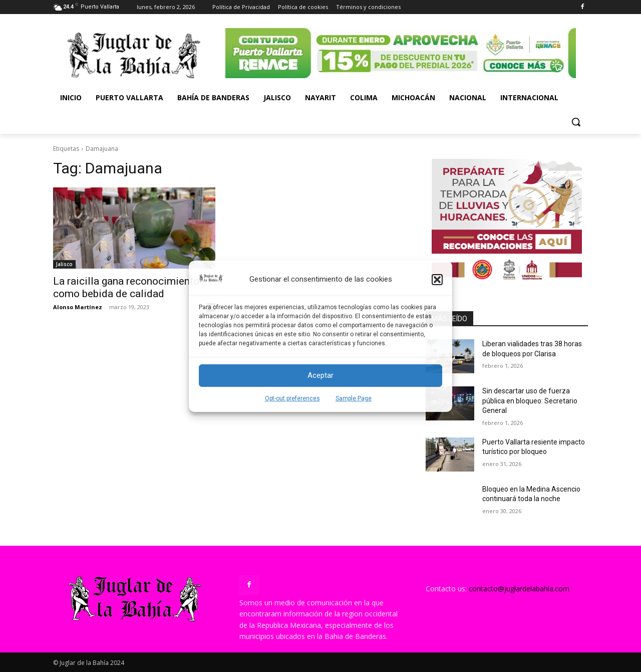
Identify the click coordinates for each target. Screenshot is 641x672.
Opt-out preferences (292, 398)
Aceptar (320, 375)
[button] (437, 280)
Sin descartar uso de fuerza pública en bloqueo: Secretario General (530, 401)
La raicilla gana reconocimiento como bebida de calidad (126, 287)
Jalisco (64, 264)
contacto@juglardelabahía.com (519, 589)
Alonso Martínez (78, 307)
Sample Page (354, 398)
